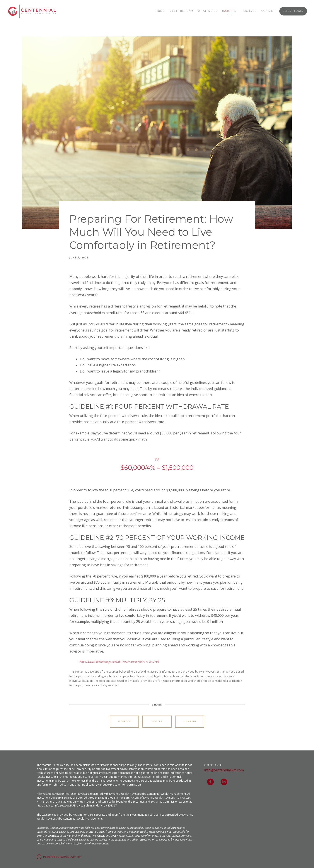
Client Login (293, 11)
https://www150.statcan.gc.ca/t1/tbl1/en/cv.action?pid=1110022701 (119, 662)
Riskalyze (249, 11)
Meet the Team (181, 11)
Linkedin (190, 722)
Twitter (157, 722)
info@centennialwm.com (224, 770)
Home (160, 11)
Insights (229, 11)
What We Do (208, 11)
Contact (268, 11)
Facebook (124, 722)
